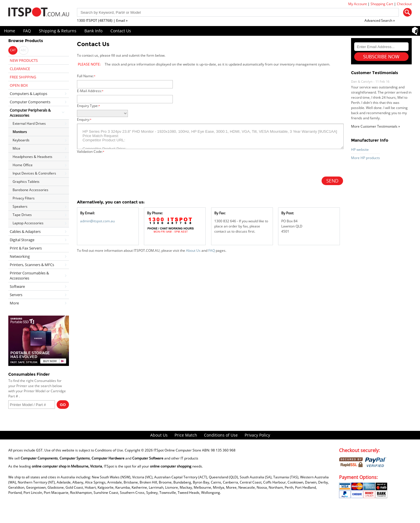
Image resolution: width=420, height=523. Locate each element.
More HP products (365, 158)
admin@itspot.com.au (97, 221)
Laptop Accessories (28, 223)
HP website (360, 149)
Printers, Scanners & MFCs (32, 265)
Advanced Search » (380, 20)
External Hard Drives (29, 123)
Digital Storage (22, 240)
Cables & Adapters (25, 231)
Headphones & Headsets (32, 157)
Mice (16, 148)
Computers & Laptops (28, 94)
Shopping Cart (382, 4)
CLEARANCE (20, 69)
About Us (193, 250)
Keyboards (21, 140)
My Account (357, 4)
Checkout (404, 4)
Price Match (186, 435)
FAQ (27, 31)
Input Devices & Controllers (34, 173)
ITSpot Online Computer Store (177, 450)
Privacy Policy (257, 435)
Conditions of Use (221, 435)
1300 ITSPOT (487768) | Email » (102, 20)
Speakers (20, 206)
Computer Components (30, 102)
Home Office (23, 165)
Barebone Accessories (30, 190)
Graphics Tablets (26, 182)
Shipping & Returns (58, 31)
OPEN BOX (19, 85)
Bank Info (93, 31)
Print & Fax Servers (26, 248)
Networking (20, 256)
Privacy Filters (24, 198)
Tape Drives (22, 215)
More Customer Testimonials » (376, 126)
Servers (16, 295)
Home (10, 31)
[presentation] (120, 165)
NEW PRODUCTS (24, 60)
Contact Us (121, 31)
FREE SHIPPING (23, 77)
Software (17, 286)
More (14, 303)
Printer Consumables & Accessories (29, 276)
